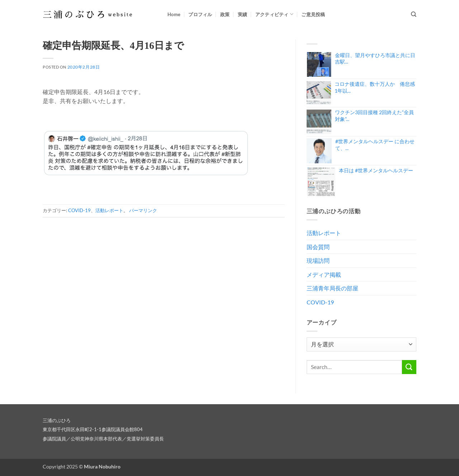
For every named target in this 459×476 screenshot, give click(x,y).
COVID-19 (79, 210)
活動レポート (109, 210)
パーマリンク (143, 210)
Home (174, 14)
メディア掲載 (324, 274)
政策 (225, 14)
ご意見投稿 (313, 14)
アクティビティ (274, 14)
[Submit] (409, 367)
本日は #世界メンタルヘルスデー (376, 170)
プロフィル (200, 14)
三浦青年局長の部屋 (332, 288)
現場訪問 (318, 260)
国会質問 (318, 247)
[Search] (414, 14)
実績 (243, 14)
